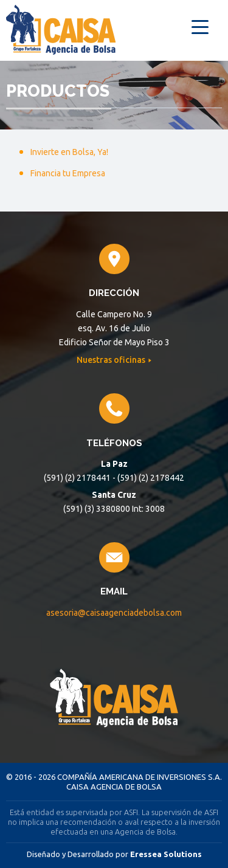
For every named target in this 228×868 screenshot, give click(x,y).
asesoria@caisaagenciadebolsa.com (114, 613)
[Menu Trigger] (200, 26)
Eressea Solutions (166, 854)
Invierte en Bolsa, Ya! (69, 152)
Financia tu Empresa (68, 173)
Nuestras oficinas (112, 360)
